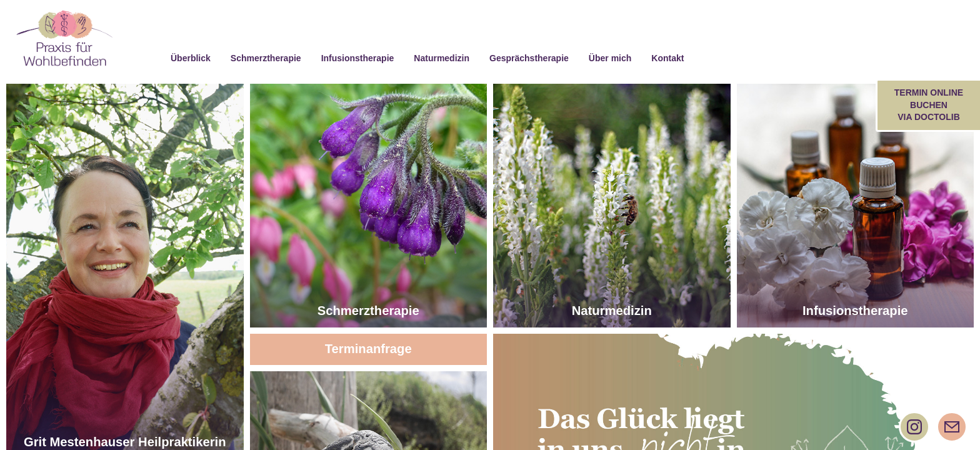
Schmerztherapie (368, 309)
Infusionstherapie (855, 309)
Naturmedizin (612, 309)
